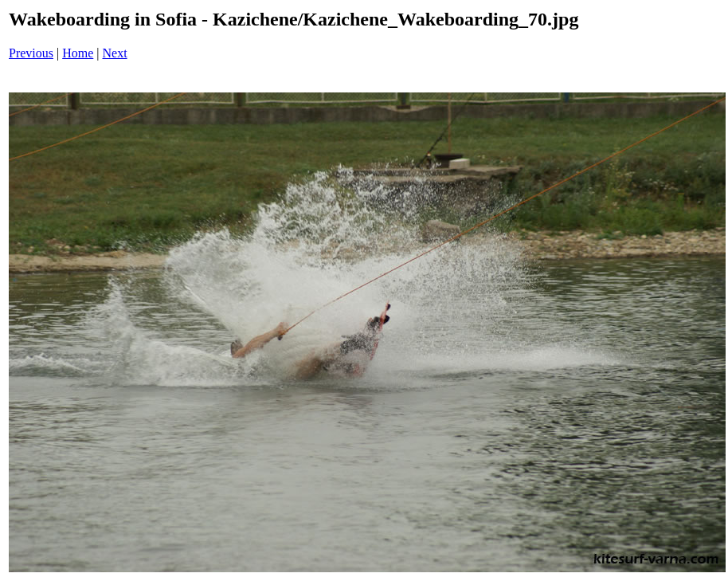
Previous (31, 53)
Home (78, 53)
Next (115, 53)
